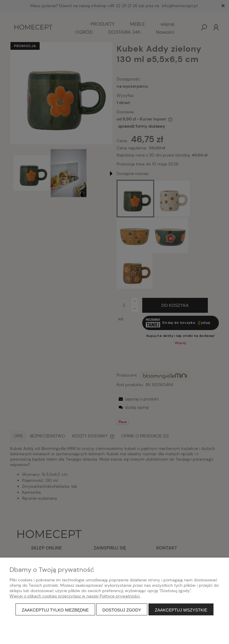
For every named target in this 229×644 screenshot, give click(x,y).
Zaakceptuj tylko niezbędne (55, 610)
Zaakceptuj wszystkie (181, 610)
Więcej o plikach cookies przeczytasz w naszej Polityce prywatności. (75, 596)
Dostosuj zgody (122, 610)
